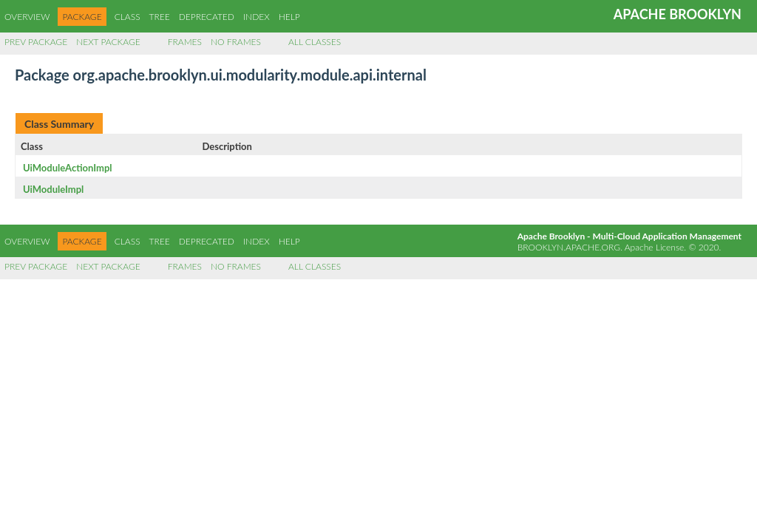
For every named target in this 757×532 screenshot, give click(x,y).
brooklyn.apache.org (569, 247)
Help (289, 17)
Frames (185, 42)
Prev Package (36, 42)
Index (257, 17)
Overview (27, 17)
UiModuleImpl (53, 189)
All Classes (315, 42)
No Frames (236, 42)
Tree (160, 17)
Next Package (108, 42)
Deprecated (207, 17)
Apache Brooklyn (678, 14)
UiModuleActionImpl (68, 168)
